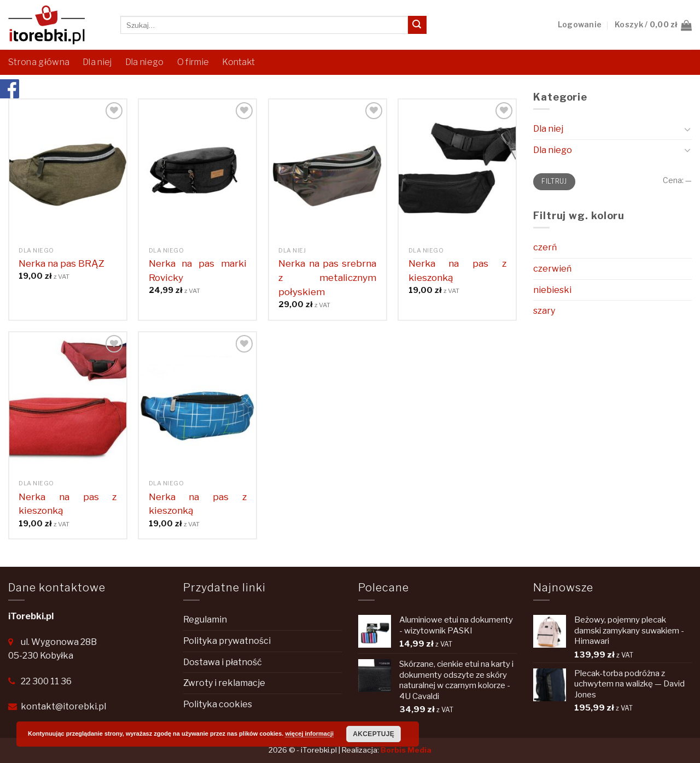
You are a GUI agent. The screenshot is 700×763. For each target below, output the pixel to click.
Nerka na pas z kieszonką (457, 270)
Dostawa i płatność (223, 662)
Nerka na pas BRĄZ (62, 263)
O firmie (193, 62)
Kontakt (238, 62)
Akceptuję (374, 734)
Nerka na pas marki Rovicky (198, 270)
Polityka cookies (218, 704)
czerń (545, 247)
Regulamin (205, 620)
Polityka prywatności (227, 641)
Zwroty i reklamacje (224, 683)
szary (544, 311)
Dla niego (145, 62)
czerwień (552, 269)
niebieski (552, 290)
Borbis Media (406, 750)
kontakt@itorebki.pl (63, 706)
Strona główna (39, 62)
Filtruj (554, 181)
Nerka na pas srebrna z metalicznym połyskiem (327, 277)
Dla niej (97, 62)
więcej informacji (309, 733)
